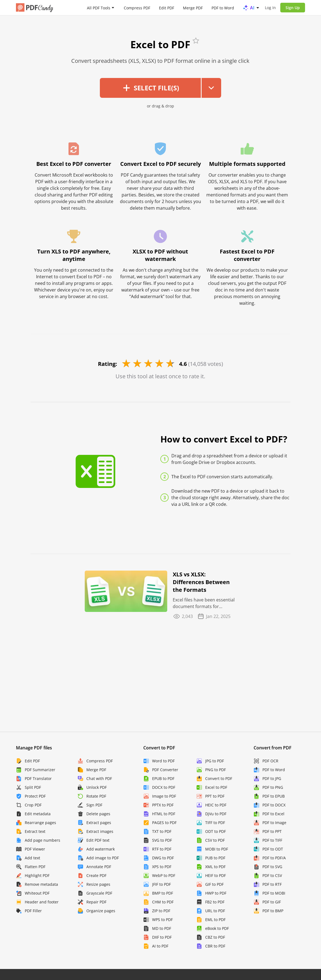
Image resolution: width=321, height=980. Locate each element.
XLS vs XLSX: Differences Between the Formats (201, 582)
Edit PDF (167, 8)
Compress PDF (137, 8)
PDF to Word (223, 8)
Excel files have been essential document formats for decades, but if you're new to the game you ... (204, 603)
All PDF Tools (99, 8)
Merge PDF (193, 8)
